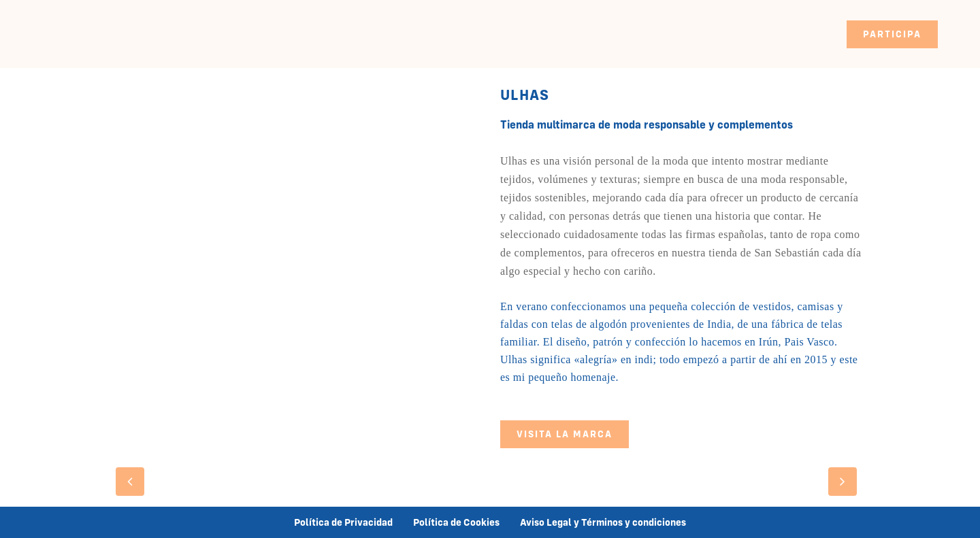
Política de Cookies (456, 522)
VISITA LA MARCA (565, 434)
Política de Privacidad (343, 522)
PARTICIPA (892, 34)
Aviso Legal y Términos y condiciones (603, 522)
